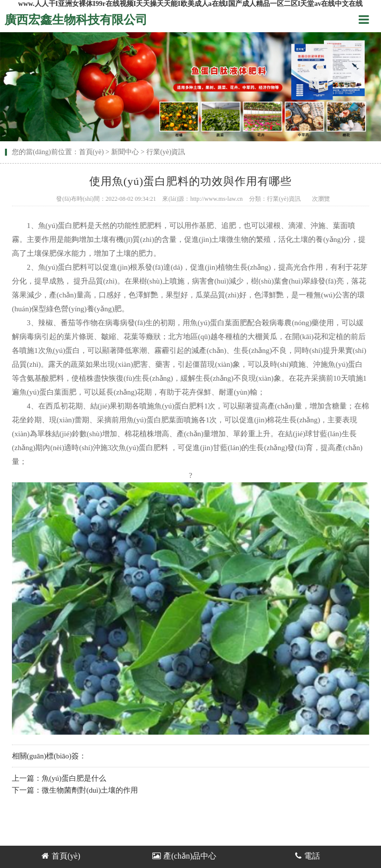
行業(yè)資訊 (166, 152)
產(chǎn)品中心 (184, 856)
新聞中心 (125, 152)
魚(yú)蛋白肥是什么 (74, 778)
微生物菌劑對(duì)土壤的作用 (90, 790)
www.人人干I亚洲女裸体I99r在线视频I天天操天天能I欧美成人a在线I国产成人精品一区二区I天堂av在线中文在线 (191, 4)
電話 (308, 856)
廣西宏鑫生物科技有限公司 (76, 20)
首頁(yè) (92, 152)
